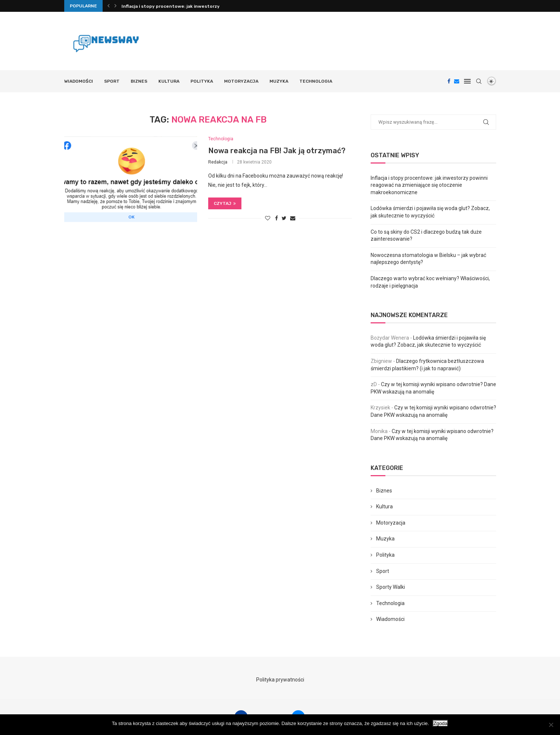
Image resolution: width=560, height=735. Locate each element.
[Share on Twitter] (284, 218)
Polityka (202, 81)
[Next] (116, 6)
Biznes (139, 81)
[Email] (457, 81)
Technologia (316, 81)
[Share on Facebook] (276, 218)
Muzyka (279, 81)
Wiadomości (79, 81)
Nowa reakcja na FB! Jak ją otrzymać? (277, 151)
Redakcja (218, 162)
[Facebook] (449, 81)
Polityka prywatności (280, 680)
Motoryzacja (241, 81)
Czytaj (225, 203)
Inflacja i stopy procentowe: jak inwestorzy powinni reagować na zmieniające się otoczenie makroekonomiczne (429, 185)
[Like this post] (268, 218)
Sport (112, 81)
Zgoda (440, 723)
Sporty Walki (391, 587)
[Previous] (109, 6)
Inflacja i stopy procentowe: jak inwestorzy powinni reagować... (193, 6)
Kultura (169, 81)
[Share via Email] (293, 218)
